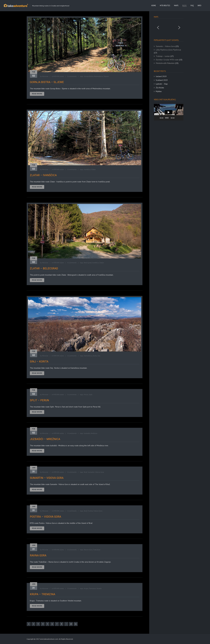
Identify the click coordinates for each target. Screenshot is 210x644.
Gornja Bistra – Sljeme (47, 82)
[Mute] (177, 118)
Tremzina (92, 588)
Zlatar (93, 169)
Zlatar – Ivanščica (43, 175)
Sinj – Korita (39, 362)
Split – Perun (39, 400)
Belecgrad (88, 263)
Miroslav (45, 76)
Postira (90, 511)
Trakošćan (97, 550)
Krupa (86, 588)
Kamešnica (88, 356)
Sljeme (106, 76)
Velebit (99, 588)
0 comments (72, 76)
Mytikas (159, 91)
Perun (86, 394)
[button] (158, 28)
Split (91, 394)
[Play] (157, 118)
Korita (95, 356)
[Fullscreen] (181, 118)
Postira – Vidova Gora (45, 517)
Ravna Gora (88, 550)
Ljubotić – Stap (162, 84)
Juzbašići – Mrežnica (45, 439)
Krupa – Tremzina (43, 594)
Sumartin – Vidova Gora (47, 478)
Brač (86, 472)
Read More (37, 94)
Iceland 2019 (161, 76)
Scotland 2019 (162, 80)
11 (76, 624)
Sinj (99, 356)
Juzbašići (87, 433)
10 (71, 624)
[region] (169, 28)
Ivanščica (87, 169)
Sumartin (91, 472)
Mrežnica (94, 433)
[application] (169, 112)
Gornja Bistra (89, 76)
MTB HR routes (59, 76)
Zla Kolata (160, 88)
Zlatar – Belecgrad (44, 268)
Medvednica (98, 76)
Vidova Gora (100, 472)
